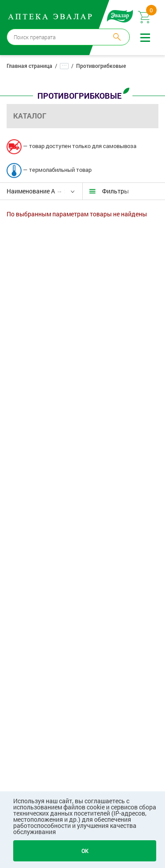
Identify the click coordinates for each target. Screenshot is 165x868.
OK (85, 851)
